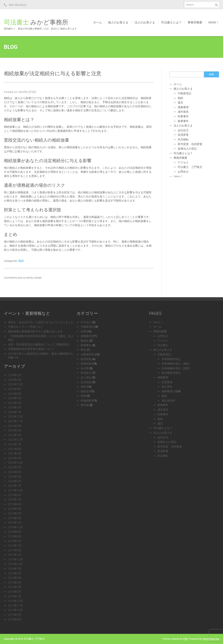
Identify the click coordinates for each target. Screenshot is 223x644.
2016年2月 (15, 592)
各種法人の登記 (187, 149)
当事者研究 (87, 354)
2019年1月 (15, 522)
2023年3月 (15, 435)
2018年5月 (15, 541)
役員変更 (183, 135)
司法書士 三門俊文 (190, 167)
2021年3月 (15, 458)
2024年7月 (15, 398)
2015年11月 (15, 605)
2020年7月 (15, 467)
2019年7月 (15, 499)
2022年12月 (15, 439)
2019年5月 (15, 509)
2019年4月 (15, 513)
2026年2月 (15, 375)
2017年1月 (15, 555)
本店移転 (183, 139)
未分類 (85, 368)
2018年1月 (15, 545)
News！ (214, 22)
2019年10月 (15, 490)
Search (190, 5)
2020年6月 (15, 472)
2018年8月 (15, 532)
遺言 (180, 102)
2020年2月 (15, 481)
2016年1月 (15, 596)
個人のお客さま (118, 22)
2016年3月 (15, 587)
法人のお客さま (145, 22)
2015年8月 (15, 619)
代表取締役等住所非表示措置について (31, 349)
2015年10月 (15, 610)
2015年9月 (15, 615)
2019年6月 (15, 504)
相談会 (85, 391)
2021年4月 (15, 453)
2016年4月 (15, 582)
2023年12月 (15, 416)
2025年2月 (15, 380)
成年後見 (183, 112)
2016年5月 (15, 578)
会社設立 (183, 130)
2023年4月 (15, 430)
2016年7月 (15, 569)
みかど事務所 (40, 24)
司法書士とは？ (171, 22)
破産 (164, 396)
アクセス (183, 162)
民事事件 (183, 116)
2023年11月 (15, 421)
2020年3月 (15, 476)
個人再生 (167, 387)
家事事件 (183, 121)
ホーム (98, 22)
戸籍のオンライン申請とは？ (26, 327)
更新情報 (86, 363)
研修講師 (86, 400)
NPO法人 (86, 322)
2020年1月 (15, 486)
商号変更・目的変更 (190, 144)
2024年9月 (15, 389)
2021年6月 (15, 449)
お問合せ (183, 172)
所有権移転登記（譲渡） (177, 368)
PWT (186, 639)
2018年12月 (15, 527)
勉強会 (85, 340)
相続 (21, 261)
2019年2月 (15, 518)
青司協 (85, 405)
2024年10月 (15, 384)
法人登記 (86, 377)
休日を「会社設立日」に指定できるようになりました (41, 322)
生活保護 (86, 382)
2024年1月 (15, 412)
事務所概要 (195, 22)
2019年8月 (15, 495)
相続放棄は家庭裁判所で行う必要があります (35, 331)
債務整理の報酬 (171, 391)
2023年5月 (15, 426)
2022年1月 (15, 444)
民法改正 (86, 373)
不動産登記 (185, 93)
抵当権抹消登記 (171, 373)
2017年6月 (15, 550)
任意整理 (167, 382)
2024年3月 (15, 403)
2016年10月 (15, 564)
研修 (83, 396)
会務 (83, 331)
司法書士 (163, 345)
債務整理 (183, 107)
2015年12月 (15, 601)
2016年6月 (15, 573)
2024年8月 (15, 394)
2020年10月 (15, 462)
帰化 (83, 350)
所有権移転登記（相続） (177, 363)
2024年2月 (15, 407)
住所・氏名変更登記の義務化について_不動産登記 (39, 344)
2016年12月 (15, 559)
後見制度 (86, 359)
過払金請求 (168, 400)
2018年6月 (15, 536)
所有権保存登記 (171, 359)
